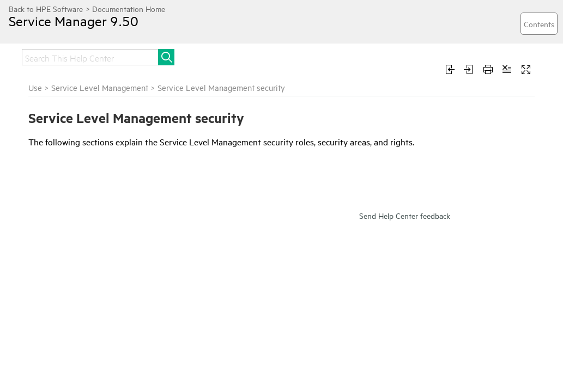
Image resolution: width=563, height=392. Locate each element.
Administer (377, 56)
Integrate (318, 56)
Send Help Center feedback (405, 336)
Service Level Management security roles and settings (68, 283)
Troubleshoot (478, 56)
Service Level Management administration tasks (63, 219)
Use (425, 56)
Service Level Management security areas (68, 259)
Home (34, 56)
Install (215, 56)
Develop (38, 78)
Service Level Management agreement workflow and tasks (69, 195)
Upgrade (263, 56)
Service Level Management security (77, 239)
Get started (162, 56)
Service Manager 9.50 (84, 29)
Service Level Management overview (63, 170)
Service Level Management (58, 151)
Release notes (93, 56)
